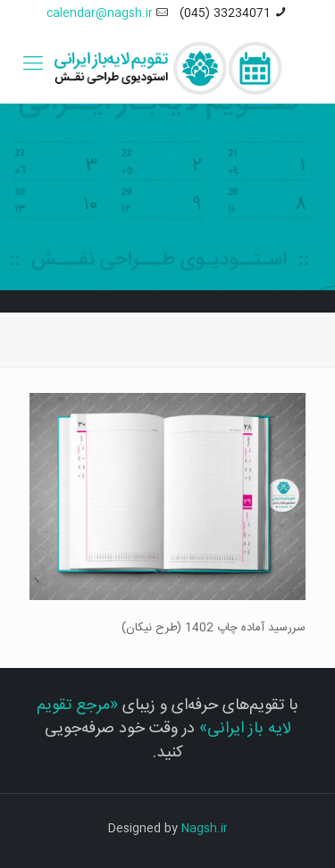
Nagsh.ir (205, 829)
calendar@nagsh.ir (100, 13)
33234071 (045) (225, 13)
